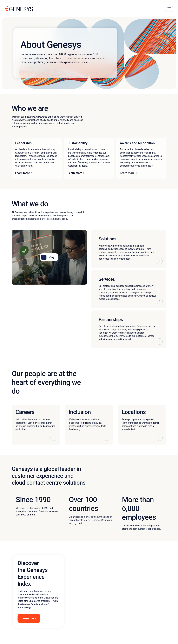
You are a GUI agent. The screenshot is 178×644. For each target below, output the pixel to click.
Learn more (23, 173)
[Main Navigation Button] (169, 9)
